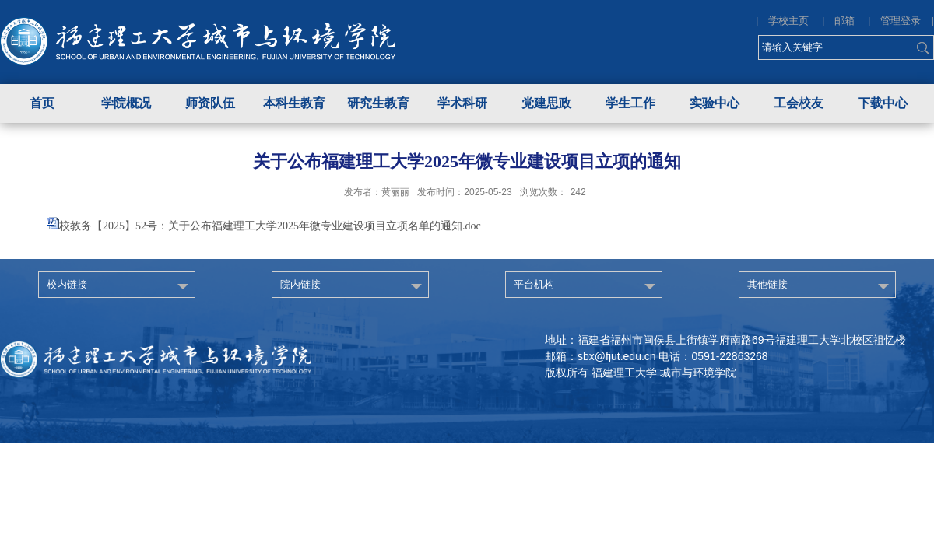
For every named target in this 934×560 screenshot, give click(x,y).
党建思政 (546, 103)
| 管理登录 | (901, 21)
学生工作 (630, 103)
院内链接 (300, 284)
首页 (42, 103)
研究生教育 (378, 103)
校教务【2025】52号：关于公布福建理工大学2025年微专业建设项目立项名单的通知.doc (270, 226)
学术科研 (462, 103)
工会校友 (799, 103)
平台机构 (534, 284)
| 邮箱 (843, 21)
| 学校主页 (787, 21)
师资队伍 (210, 103)
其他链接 (767, 284)
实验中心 (715, 103)
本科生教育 (294, 103)
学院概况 (126, 103)
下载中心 (883, 103)
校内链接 (67, 284)
